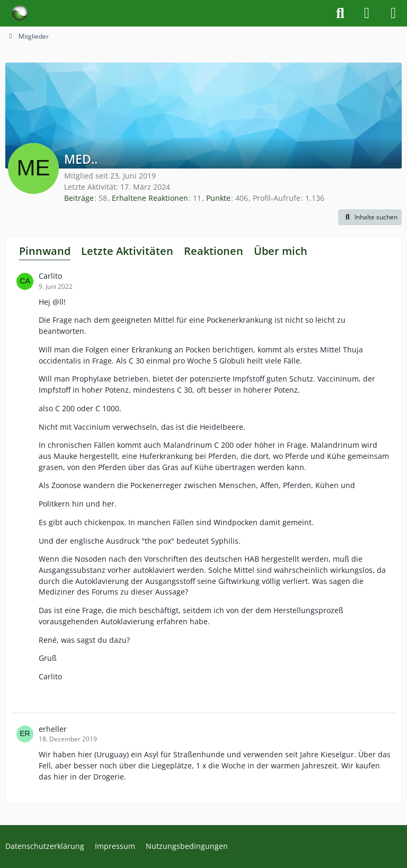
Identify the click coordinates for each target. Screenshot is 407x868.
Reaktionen (214, 251)
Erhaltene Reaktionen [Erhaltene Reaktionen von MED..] (150, 198)
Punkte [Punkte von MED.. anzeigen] (218, 198)
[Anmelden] (367, 13)
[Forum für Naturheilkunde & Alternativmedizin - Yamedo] (20, 13)
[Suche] (340, 13)
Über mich (281, 251)
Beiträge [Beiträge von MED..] (79, 198)
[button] (370, 217)
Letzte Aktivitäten (127, 251)
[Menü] (393, 13)
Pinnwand (45, 251)
